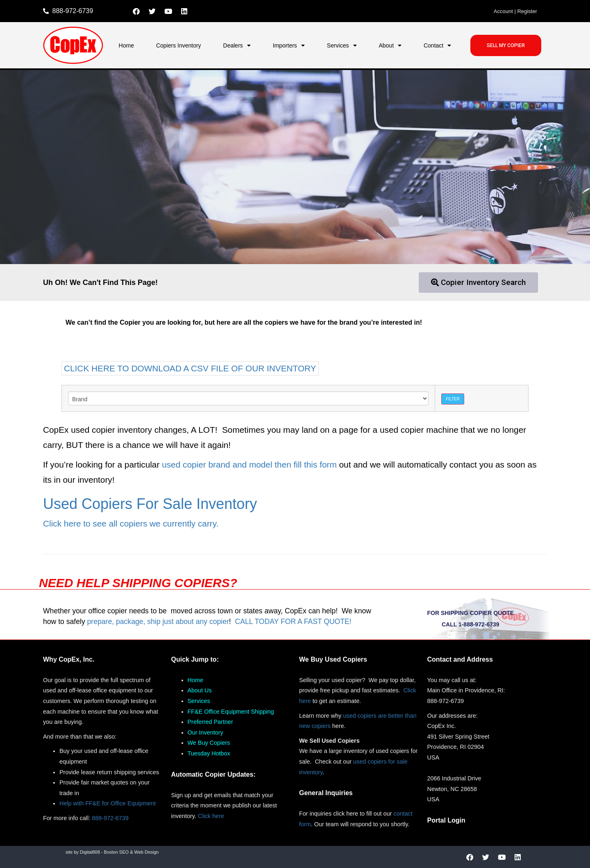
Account (503, 11)
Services (342, 45)
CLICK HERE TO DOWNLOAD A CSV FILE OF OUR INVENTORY (190, 368)
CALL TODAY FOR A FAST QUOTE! (293, 622)
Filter (453, 399)
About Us (200, 690)
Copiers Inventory (179, 45)
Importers (289, 45)
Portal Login (446, 820)
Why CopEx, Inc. (69, 659)
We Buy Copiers (209, 743)
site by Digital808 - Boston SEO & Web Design (112, 852)
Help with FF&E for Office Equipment (108, 803)
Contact (437, 45)
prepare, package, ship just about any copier (158, 622)
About (390, 45)
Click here (211, 816)
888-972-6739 (110, 818)
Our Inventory (205, 732)
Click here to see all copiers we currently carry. (131, 523)
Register (527, 11)
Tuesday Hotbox (209, 753)
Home (126, 45)
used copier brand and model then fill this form (249, 465)
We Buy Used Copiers (333, 659)
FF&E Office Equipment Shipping (231, 712)
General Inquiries (326, 793)
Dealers (237, 45)
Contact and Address (460, 659)
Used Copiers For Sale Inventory (150, 504)
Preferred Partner (210, 722)
